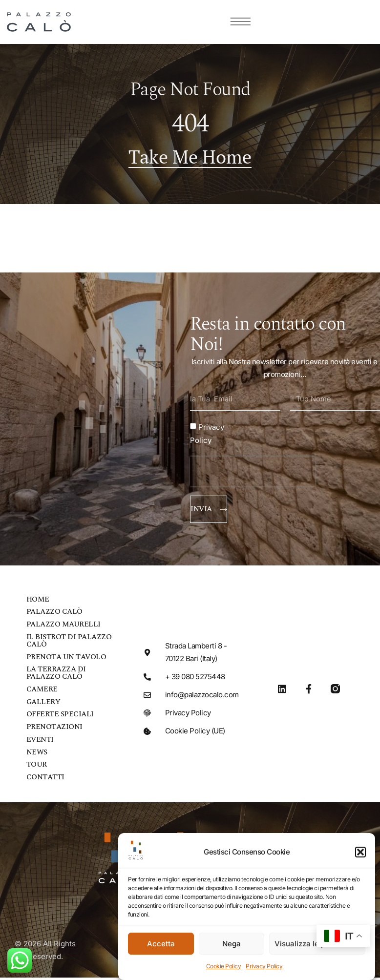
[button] (360, 852)
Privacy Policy (264, 966)
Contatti (45, 781)
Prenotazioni (54, 730)
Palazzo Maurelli (63, 627)
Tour (37, 768)
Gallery (43, 705)
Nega (232, 944)
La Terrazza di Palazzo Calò (56, 676)
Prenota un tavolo (66, 659)
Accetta (161, 944)
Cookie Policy (224, 966)
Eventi (40, 743)
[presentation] (253, 472)
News (37, 756)
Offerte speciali (60, 718)
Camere (42, 692)
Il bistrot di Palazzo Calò (69, 643)
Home (38, 601)
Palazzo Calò (54, 614)
